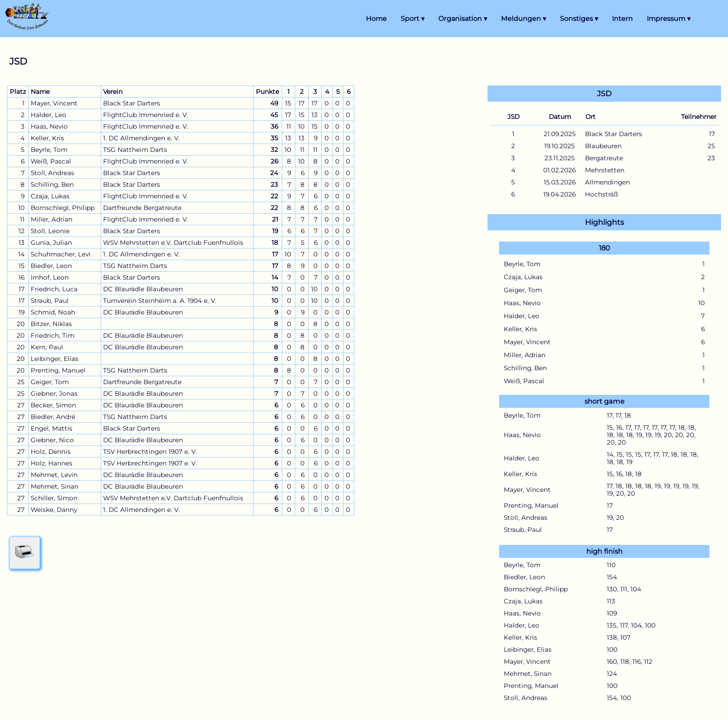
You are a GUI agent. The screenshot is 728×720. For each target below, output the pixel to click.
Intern (622, 19)
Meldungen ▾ (523, 19)
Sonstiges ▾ (579, 19)
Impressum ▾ (669, 19)
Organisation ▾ (463, 19)
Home (376, 19)
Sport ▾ (413, 19)
